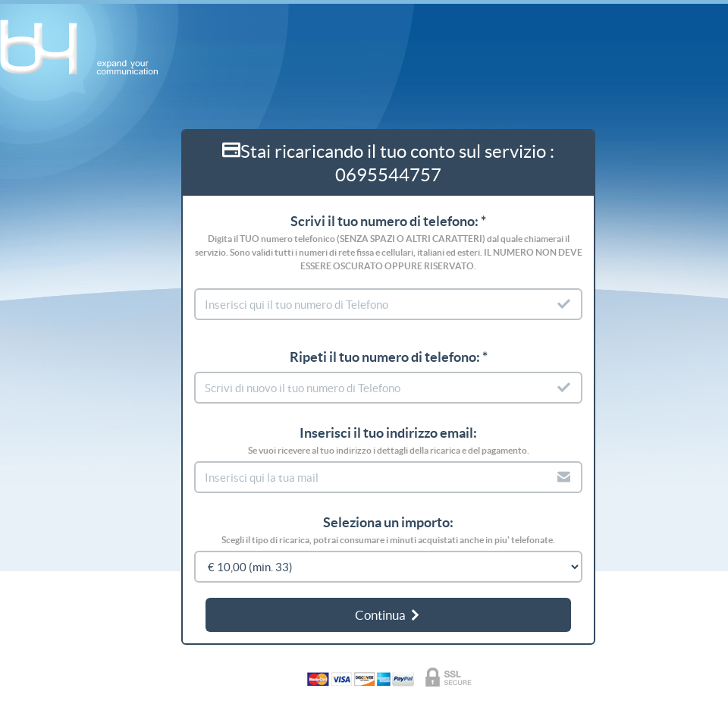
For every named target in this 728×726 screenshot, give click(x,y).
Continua (388, 615)
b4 (87, 48)
